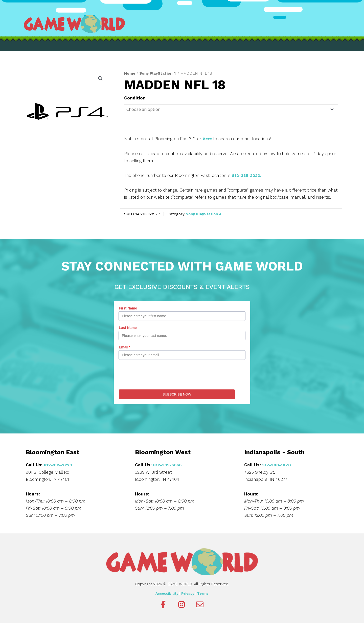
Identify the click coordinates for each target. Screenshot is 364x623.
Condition (135, 98)
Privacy (188, 593)
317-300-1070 (277, 465)
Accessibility (167, 593)
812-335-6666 (168, 465)
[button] (100, 79)
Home (130, 73)
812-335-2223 (58, 465)
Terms (203, 593)
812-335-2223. (247, 176)
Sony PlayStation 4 (159, 73)
